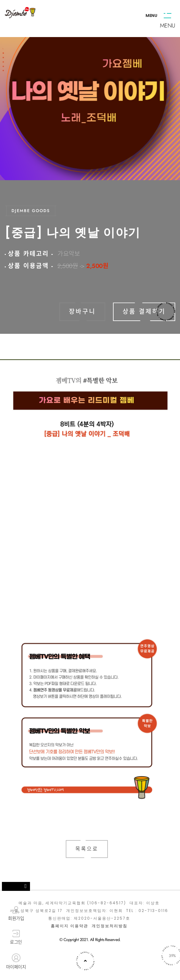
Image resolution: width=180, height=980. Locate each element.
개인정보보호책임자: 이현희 (94, 911)
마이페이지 (16, 962)
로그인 (16, 938)
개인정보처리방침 (109, 926)
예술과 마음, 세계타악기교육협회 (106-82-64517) (72, 903)
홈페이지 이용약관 (69, 926)
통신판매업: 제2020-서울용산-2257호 (89, 918)
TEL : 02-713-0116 (147, 911)
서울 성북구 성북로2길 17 (36, 911)
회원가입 (16, 914)
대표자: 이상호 (145, 903)
